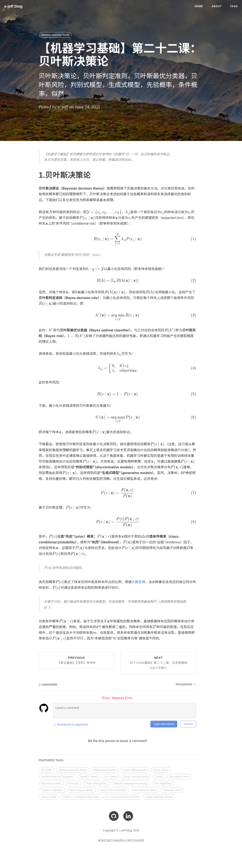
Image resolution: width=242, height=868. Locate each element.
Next (158, 662)
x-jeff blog (13, 6)
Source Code (49, 796)
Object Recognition (96, 782)
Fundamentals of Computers (57, 776)
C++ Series (111, 776)
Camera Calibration (52, 789)
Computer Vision (172, 789)
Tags (234, 6)
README (47, 769)
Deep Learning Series (136, 776)
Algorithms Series (51, 782)
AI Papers (74, 782)
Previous (77, 659)
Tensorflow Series (179, 776)
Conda (159, 776)
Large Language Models (159, 796)
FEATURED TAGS (51, 759)
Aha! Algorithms (163, 782)
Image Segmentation (134, 769)
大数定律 (136, 581)
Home (199, 6)
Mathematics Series (105, 769)
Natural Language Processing (131, 782)
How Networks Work (145, 789)
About (217, 6)
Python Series (161, 769)
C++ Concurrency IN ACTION (122, 796)
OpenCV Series (89, 776)
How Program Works (81, 789)
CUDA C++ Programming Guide (81, 796)
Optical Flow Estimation (113, 789)
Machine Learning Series (55, 35)
